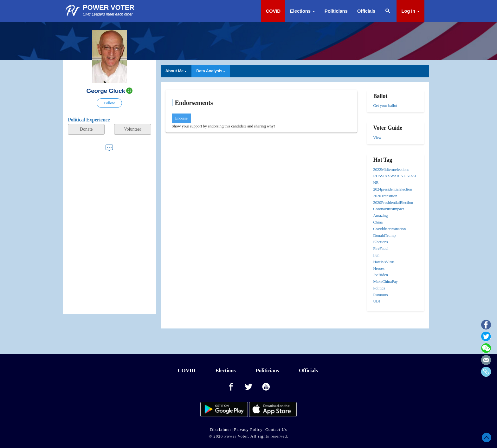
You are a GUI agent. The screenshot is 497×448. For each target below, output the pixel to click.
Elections (303, 11)
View (377, 137)
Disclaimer (221, 429)
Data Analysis (211, 71)
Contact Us (276, 429)
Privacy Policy (248, 429)
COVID (273, 11)
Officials (366, 11)
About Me (176, 71)
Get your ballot (385, 105)
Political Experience (89, 120)
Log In (410, 11)
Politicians (336, 11)
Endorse (181, 118)
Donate (86, 129)
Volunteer (132, 129)
